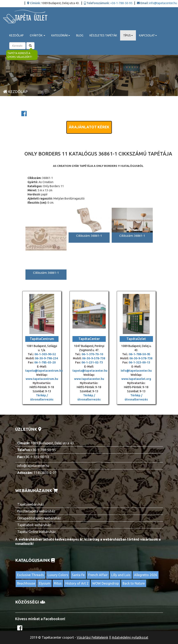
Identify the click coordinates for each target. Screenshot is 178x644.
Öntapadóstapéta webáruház (39, 518)
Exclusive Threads (30, 575)
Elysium (45, 583)
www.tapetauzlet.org (136, 379)
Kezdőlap (16, 35)
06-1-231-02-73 (92, 362)
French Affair (98, 575)
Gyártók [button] (37, 35)
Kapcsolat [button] (148, 35)
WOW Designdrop (106, 583)
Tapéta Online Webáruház (36, 532)
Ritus (58, 583)
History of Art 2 (77, 583)
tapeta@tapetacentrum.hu (44, 371)
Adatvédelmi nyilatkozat (130, 637)
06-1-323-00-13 (139, 362)
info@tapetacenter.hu (163, 3)
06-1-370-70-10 (92, 354)
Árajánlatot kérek (89, 127)
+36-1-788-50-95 (121, 3)
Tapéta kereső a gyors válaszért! (20, 55)
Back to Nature (134, 583)
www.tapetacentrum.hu (42, 379)
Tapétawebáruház (31, 504)
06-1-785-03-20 (45, 362)
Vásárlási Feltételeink (92, 637)
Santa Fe (78, 575)
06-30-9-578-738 (94, 358)
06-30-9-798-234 (46, 358)
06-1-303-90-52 (45, 354)
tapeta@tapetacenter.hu (90, 371)
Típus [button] (128, 35)
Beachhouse (26, 583)
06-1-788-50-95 (140, 354)
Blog (80, 35)
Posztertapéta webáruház (36, 511)
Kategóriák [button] (61, 35)
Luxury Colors (58, 575)
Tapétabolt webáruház (34, 525)
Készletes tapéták (103, 35)
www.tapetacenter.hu (89, 379)
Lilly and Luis (121, 575)
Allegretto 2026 (146, 575)
